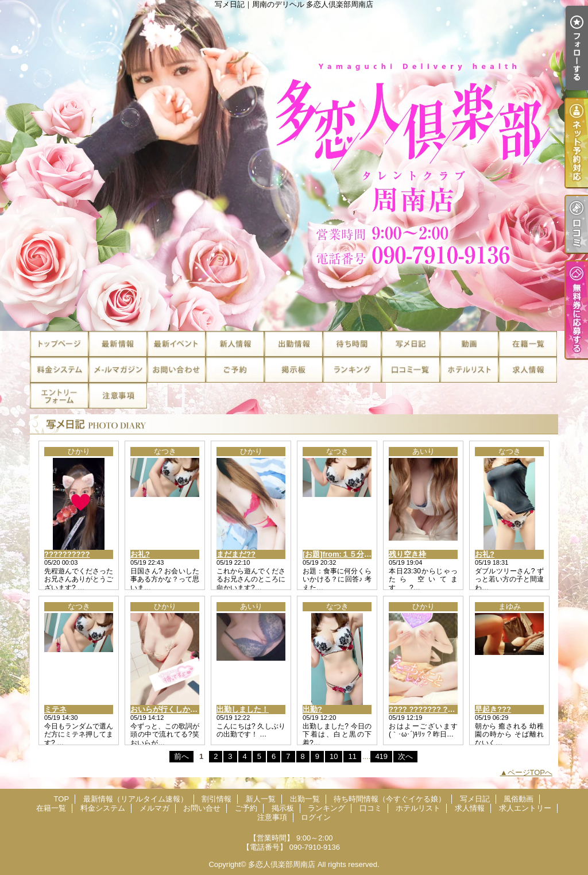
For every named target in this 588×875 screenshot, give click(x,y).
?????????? (67, 554)
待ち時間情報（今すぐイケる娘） (352, 344)
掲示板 (293, 370)
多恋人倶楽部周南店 (282, 864)
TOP (59, 344)
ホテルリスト (469, 370)
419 (381, 756)
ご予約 (235, 370)
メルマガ (118, 370)
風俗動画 (469, 344)
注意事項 (118, 396)
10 (334, 756)
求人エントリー (59, 396)
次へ (405, 756)
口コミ (411, 370)
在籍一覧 (528, 344)
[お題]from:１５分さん (341, 554)
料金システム (59, 370)
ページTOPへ (530, 772)
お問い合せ (176, 370)
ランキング (352, 370)
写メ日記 (411, 344)
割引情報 (176, 344)
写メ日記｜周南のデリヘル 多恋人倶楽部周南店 (294, 165)
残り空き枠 (407, 554)
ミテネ (55, 709)
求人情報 (528, 370)
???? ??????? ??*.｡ (425, 709)
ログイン (316, 817)
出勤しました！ (243, 709)
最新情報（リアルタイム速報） (118, 344)
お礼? (140, 554)
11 (352, 756)
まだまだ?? (236, 554)
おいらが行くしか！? (166, 709)
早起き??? (493, 709)
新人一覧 (235, 344)
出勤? (312, 709)
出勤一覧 (293, 344)
